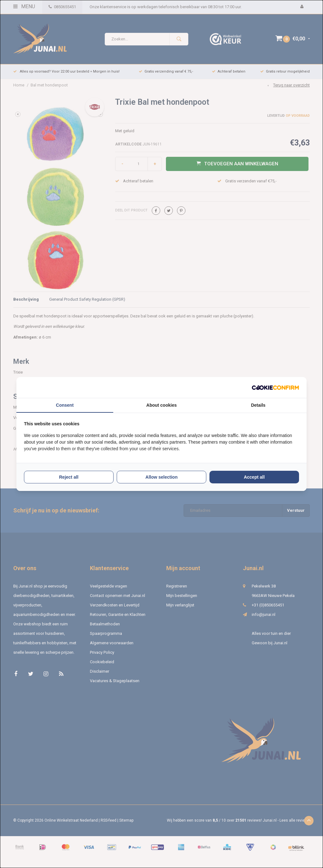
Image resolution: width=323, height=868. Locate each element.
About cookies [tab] (161, 405)
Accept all (254, 477)
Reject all (69, 477)
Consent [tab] (65, 405)
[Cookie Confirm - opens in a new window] (275, 388)
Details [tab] (258, 405)
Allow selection (161, 477)
